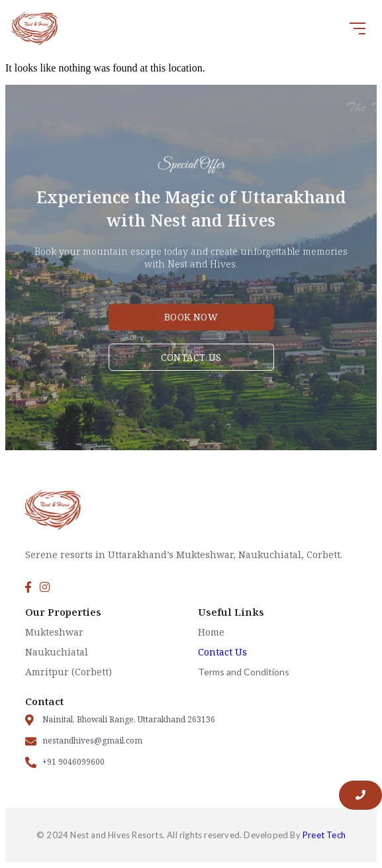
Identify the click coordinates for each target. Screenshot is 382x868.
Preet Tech (324, 835)
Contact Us (222, 652)
